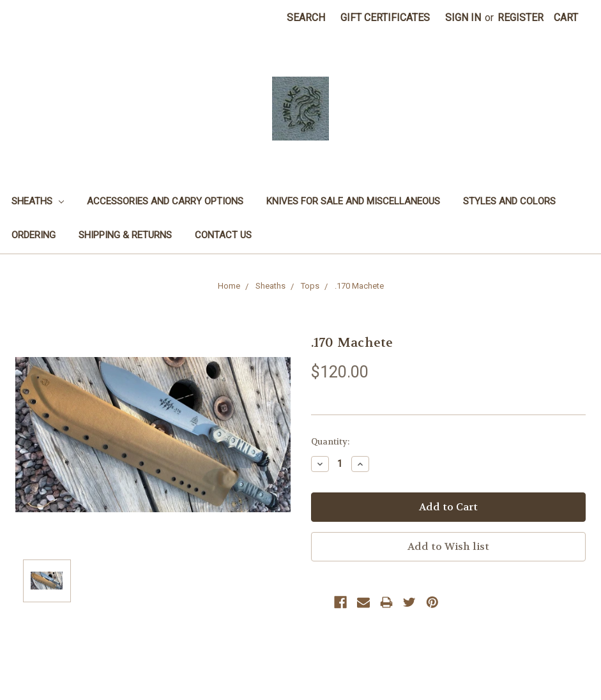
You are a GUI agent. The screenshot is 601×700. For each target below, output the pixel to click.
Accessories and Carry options (165, 201)
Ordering (34, 235)
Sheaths (38, 201)
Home (229, 286)
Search (306, 18)
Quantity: (330, 442)
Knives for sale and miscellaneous (353, 201)
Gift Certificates (385, 18)
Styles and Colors (509, 201)
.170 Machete (359, 286)
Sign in (463, 18)
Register (521, 18)
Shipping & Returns (125, 235)
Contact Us (223, 235)
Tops (310, 286)
